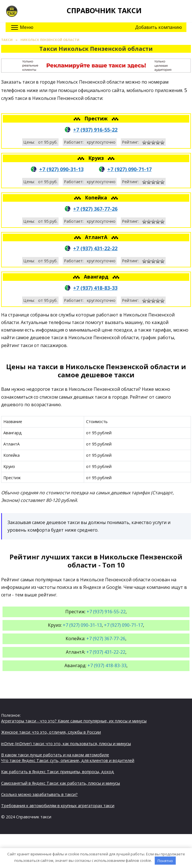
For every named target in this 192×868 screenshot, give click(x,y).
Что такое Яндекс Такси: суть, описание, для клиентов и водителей (68, 760)
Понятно (165, 861)
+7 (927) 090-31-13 (61, 169)
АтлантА (97, 237)
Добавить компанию (159, 27)
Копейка (97, 198)
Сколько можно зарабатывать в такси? (39, 794)
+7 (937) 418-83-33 (95, 288)
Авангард (97, 277)
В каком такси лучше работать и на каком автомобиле (55, 755)
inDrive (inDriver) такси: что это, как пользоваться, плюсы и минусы (66, 744)
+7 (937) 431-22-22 (95, 248)
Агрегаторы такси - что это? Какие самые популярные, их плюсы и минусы (74, 721)
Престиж (97, 118)
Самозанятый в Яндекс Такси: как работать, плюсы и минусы (61, 783)
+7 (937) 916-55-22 (95, 130)
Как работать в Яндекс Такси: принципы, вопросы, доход (58, 772)
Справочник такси (104, 10)
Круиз (97, 158)
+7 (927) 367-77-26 (95, 209)
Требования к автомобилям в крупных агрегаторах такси (58, 806)
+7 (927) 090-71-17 (129, 169)
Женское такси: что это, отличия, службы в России (51, 732)
